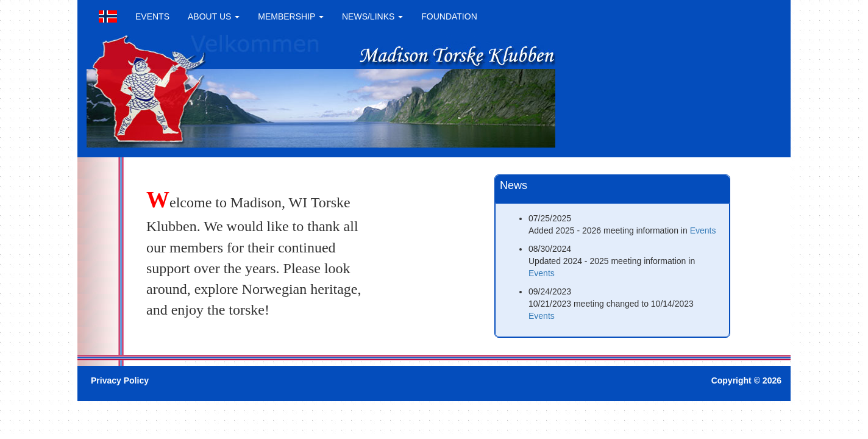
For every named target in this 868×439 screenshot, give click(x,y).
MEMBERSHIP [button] (291, 16)
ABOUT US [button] (214, 16)
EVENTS (152, 16)
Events (703, 230)
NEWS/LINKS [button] (372, 16)
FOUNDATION (449, 16)
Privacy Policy (120, 380)
